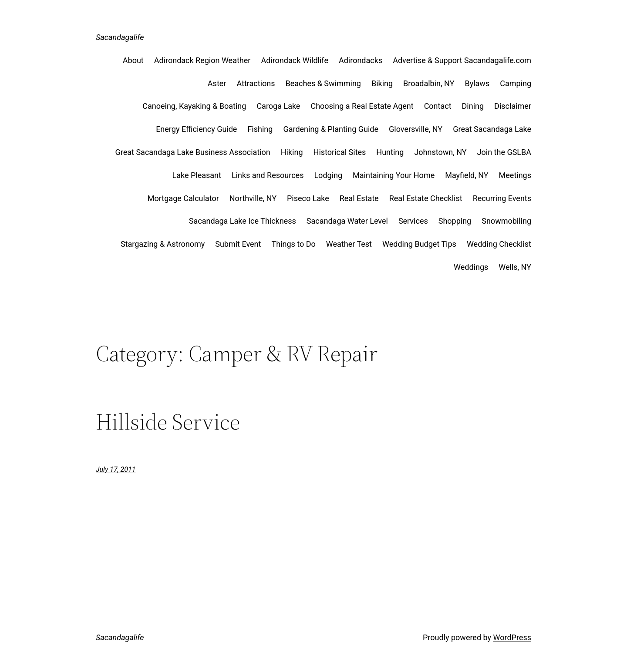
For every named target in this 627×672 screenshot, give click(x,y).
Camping (516, 83)
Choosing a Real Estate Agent (362, 106)
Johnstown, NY (440, 152)
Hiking (292, 152)
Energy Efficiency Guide (196, 129)
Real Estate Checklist (426, 198)
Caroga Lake (278, 106)
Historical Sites (340, 152)
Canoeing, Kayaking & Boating (194, 106)
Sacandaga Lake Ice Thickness (243, 221)
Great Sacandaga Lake (492, 129)
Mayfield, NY (467, 175)
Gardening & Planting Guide (331, 129)
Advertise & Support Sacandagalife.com (462, 60)
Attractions (256, 83)
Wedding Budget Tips (419, 244)
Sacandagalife (120, 37)
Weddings (471, 267)
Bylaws (477, 83)
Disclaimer (513, 106)
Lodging (328, 175)
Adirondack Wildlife (295, 60)
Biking (382, 83)
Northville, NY (253, 198)
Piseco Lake (308, 198)
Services (413, 221)
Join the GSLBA (504, 152)
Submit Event (238, 244)
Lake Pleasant (196, 175)
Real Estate (359, 198)
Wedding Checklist (499, 244)
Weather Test (349, 244)
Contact (438, 106)
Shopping (455, 221)
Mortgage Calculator (183, 198)
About (133, 60)
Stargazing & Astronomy (163, 244)
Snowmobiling (506, 221)
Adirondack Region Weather (202, 60)
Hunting (390, 152)
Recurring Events (502, 198)
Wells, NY (515, 267)
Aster (217, 83)
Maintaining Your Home (394, 175)
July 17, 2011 (116, 469)
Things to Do (293, 244)
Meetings (515, 175)
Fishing (260, 129)
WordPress (512, 637)
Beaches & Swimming (323, 83)
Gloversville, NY (416, 129)
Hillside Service (168, 422)
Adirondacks (361, 60)
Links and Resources (268, 175)
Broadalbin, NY (429, 83)
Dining (473, 106)
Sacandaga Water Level (347, 221)
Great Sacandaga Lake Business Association (193, 152)
